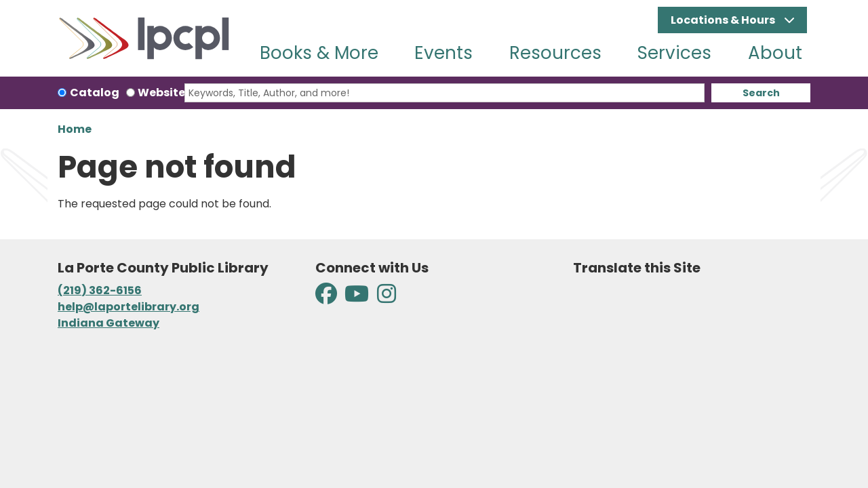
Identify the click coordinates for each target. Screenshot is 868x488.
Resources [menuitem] (555, 53)
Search (761, 93)
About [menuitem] (775, 53)
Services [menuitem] (674, 53)
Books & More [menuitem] (319, 53)
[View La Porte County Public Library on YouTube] (357, 298)
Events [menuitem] (443, 53)
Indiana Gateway (108, 323)
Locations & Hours (724, 20)
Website (161, 93)
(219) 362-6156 (100, 290)
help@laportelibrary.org (129, 307)
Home (75, 129)
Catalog (95, 93)
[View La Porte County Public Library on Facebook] (327, 298)
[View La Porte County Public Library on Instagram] (387, 298)
